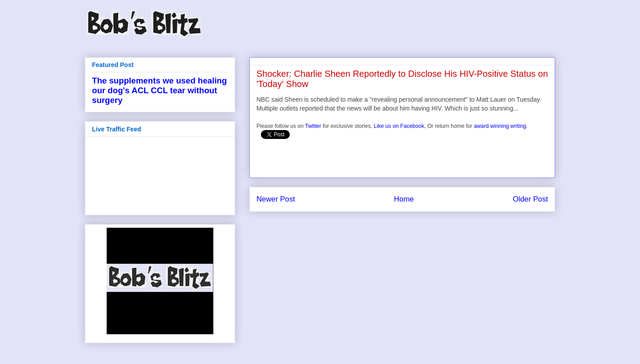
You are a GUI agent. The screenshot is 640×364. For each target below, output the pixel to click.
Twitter (313, 126)
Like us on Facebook (399, 126)
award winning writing (500, 126)
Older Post (530, 199)
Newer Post (276, 199)
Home (404, 199)
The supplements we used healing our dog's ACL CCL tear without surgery (159, 90)
